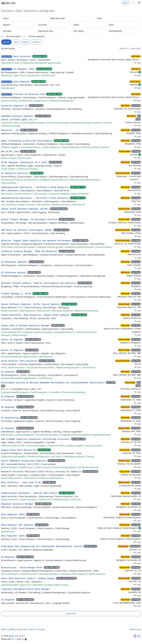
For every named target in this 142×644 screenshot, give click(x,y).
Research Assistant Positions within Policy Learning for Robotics (42, 472)
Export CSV (124, 48)
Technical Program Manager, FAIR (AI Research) (30, 251)
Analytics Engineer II (15, 106)
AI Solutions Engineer (15, 262)
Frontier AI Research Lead (24, 94)
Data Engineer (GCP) (14, 515)
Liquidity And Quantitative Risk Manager (25, 589)
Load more (71, 613)
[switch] (134, 3)
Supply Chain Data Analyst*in (19, 450)
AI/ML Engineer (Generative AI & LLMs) (25, 162)
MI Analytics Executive (16, 173)
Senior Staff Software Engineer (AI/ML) (25, 209)
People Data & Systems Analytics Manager (26, 326)
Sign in (126, 3)
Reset (25, 42)
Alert (16, 42)
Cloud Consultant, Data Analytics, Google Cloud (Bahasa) (36, 315)
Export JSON (135, 48)
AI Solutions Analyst (14, 273)
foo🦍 (24, 639)
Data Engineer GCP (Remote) (18, 525)
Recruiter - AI (11, 130)
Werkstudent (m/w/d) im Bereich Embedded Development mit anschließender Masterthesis (54, 383)
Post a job (22, 629)
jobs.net (8, 3)
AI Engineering (11, 418)
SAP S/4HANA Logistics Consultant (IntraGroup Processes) (36, 439)
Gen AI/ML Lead (11, 152)
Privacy (41, 629)
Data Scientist (17, 57)
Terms (32, 629)
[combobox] (24, 18)
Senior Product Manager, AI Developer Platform (30, 220)
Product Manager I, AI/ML (17, 294)
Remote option (14, 36)
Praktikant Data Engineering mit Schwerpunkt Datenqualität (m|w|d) (42, 546)
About (4, 629)
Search (6, 42)
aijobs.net (13, 636)
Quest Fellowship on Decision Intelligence (27, 141)
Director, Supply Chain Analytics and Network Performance (37, 241)
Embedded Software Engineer (18, 116)
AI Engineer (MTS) (19, 69)
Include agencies (37, 36)
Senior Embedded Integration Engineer (24, 461)
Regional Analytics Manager (18, 504)
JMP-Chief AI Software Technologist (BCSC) (27, 230)
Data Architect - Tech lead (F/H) (22, 483)
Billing (12, 629)
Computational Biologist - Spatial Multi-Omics (30, 493)
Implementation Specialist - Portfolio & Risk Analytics (35, 187)
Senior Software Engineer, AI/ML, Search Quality (31, 304)
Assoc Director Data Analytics (20, 361)
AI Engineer (9, 372)
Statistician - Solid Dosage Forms (22, 568)
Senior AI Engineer (13, 340)
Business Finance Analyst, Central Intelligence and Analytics (39, 283)
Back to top (135, 629)
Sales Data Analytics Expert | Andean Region (29, 578)
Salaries (36, 42)
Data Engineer (16, 82)
